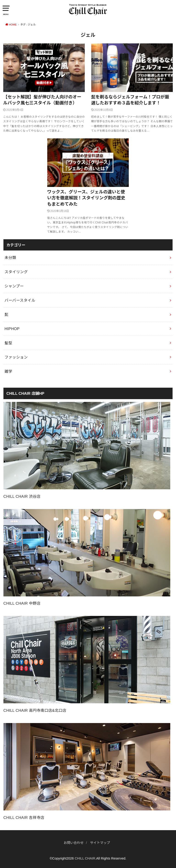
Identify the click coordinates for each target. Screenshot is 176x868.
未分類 (10, 258)
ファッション (16, 357)
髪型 (8, 343)
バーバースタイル (20, 300)
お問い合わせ (74, 843)
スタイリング (16, 272)
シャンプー (14, 286)
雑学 (8, 371)
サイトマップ (100, 843)
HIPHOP (12, 329)
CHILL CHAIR (85, 858)
